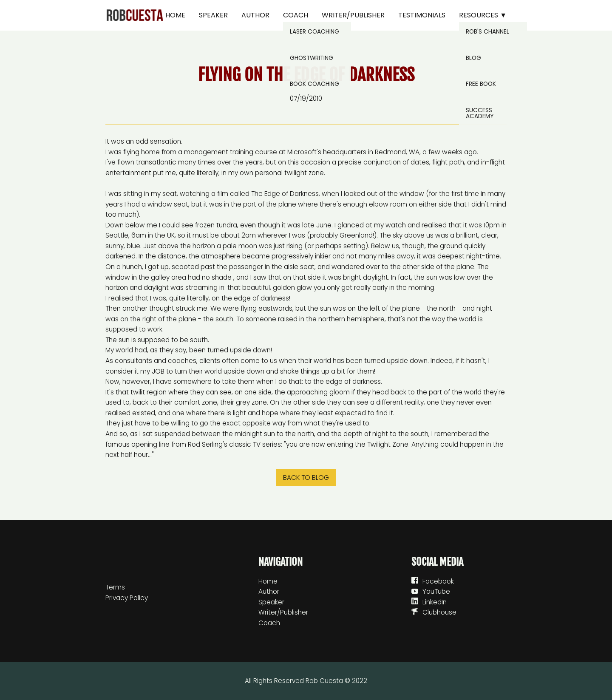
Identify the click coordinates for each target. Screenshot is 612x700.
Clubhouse (439, 612)
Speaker (213, 15)
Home (175, 15)
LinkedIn (435, 602)
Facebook (438, 581)
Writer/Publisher (353, 15)
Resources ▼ (483, 15)
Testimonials (422, 15)
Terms (115, 587)
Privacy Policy (127, 598)
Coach (296, 15)
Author (255, 15)
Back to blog (306, 478)
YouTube (436, 591)
